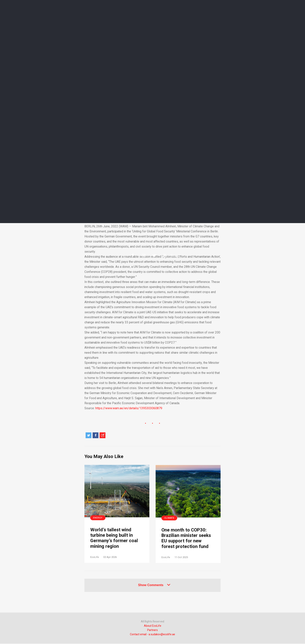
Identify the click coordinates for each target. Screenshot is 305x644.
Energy (98, 518)
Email (174, 255)
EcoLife (95, 557)
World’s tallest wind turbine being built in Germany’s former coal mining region (114, 538)
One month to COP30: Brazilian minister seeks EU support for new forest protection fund (187, 539)
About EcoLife (153, 626)
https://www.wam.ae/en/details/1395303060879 (129, 408)
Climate (169, 518)
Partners (152, 630)
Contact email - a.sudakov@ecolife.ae (152, 635)
